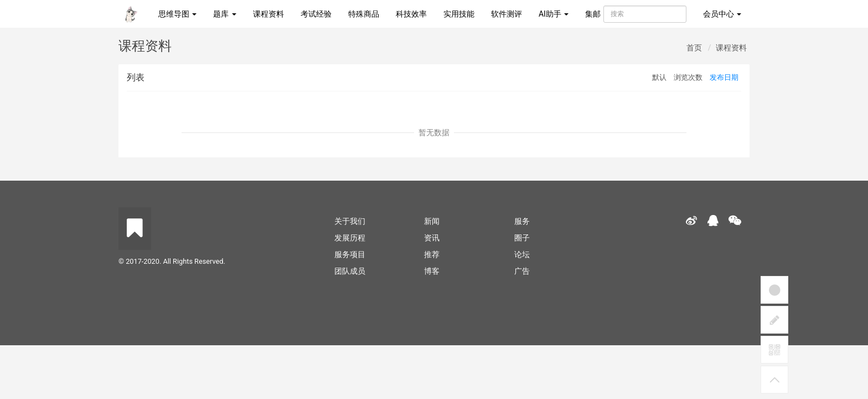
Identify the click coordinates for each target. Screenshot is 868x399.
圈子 (522, 238)
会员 (722, 14)
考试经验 (316, 14)
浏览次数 (688, 77)
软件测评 (507, 14)
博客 (432, 271)
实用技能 (459, 14)
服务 (522, 221)
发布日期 (724, 77)
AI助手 (554, 14)
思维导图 (177, 14)
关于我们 (350, 221)
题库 (224, 14)
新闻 (432, 221)
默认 (659, 77)
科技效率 (411, 14)
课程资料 (268, 14)
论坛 (522, 254)
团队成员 (350, 271)
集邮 (593, 14)
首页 (694, 48)
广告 (522, 271)
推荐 (432, 254)
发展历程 (350, 238)
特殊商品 (364, 14)
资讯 (432, 238)
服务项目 (350, 254)
